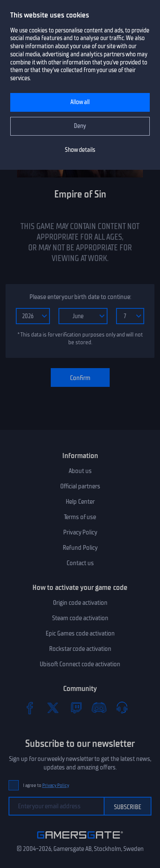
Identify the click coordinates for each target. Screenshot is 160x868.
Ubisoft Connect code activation (80, 664)
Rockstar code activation (80, 649)
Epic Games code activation (80, 633)
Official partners (80, 486)
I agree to (46, 785)
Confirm (80, 378)
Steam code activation (80, 618)
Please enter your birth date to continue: (80, 297)
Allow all (80, 102)
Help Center (80, 502)
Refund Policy (80, 548)
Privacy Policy (80, 532)
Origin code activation (80, 603)
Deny (80, 126)
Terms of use (80, 517)
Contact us (80, 563)
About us (80, 471)
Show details (80, 150)
